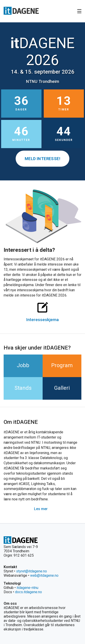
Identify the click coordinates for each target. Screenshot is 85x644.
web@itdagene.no (44, 575)
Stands (23, 388)
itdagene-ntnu (27, 588)
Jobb (23, 365)
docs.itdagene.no (28, 592)
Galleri (62, 388)
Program (62, 365)
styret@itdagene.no (32, 571)
